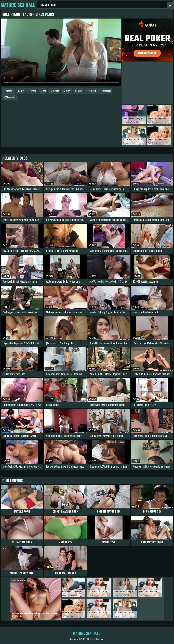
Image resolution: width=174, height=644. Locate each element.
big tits (56, 91)
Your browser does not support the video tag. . (61, 52)
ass (44, 91)
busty (68, 91)
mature (10, 91)
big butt (93, 91)
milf (22, 91)
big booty (107, 91)
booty (80, 91)
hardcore (11, 97)
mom (34, 91)
